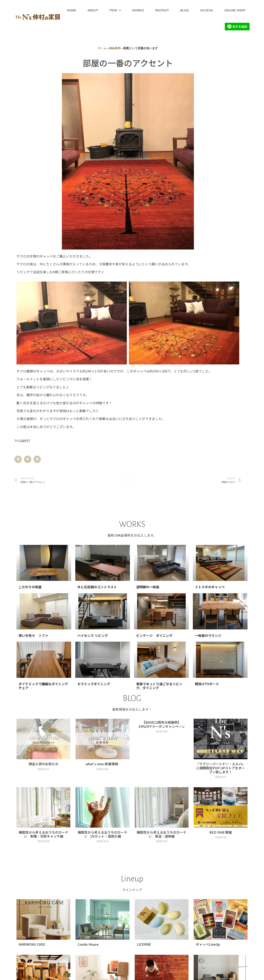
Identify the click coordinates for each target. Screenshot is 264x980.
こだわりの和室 (30, 587)
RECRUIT (162, 10)
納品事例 (115, 48)
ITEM (115, 10)
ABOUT (93, 10)
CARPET (24, 441)
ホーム (102, 48)
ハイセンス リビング (93, 635)
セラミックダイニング (94, 684)
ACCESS (207, 10)
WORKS (138, 10)
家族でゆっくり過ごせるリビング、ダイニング (159, 686)
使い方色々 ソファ (33, 635)
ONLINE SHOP (235, 10)
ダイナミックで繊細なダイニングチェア (43, 686)
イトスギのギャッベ (210, 587)
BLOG (185, 10)
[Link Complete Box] (43, 750)
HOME (71, 10)
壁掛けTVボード (207, 684)
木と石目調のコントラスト (97, 587)
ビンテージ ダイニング (154, 635)
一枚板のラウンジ (208, 635)
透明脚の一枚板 (148, 587)
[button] (18, 459)
